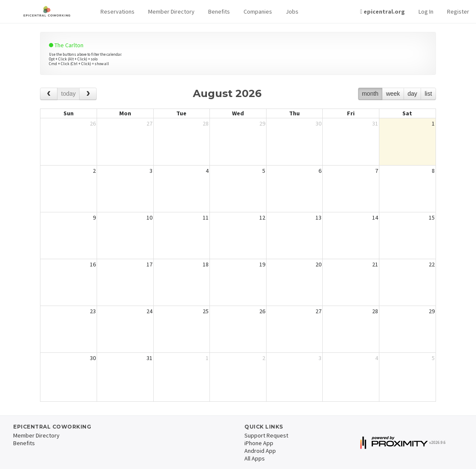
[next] (88, 94)
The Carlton (66, 45)
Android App (260, 451)
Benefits (219, 11)
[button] (118, 12)
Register (458, 11)
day (412, 94)
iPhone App (259, 443)
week (393, 94)
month (370, 94)
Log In (426, 11)
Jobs (292, 11)
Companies (258, 11)
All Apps (255, 458)
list (428, 94)
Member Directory (171, 11)
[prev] (49, 94)
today (69, 94)
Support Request (266, 435)
